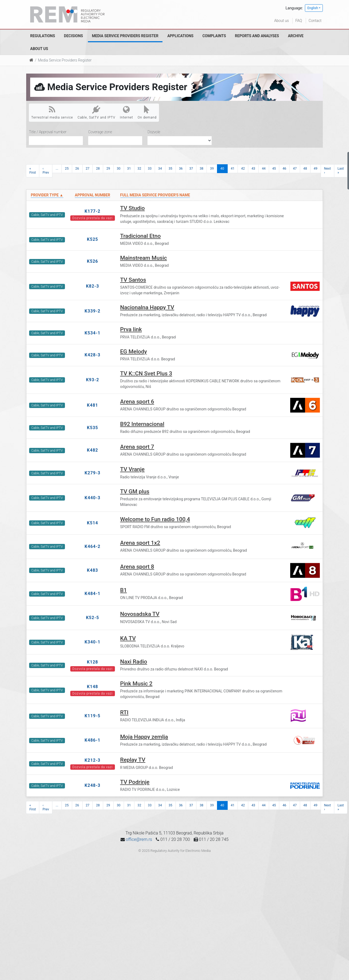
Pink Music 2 (136, 684)
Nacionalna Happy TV (147, 307)
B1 (124, 590)
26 (77, 169)
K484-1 (93, 594)
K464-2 (93, 546)
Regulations (43, 36)
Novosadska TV (140, 614)
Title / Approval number (48, 132)
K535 (92, 428)
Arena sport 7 (137, 447)
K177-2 (93, 211)
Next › (327, 171)
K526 (92, 261)
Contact (315, 21)
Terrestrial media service (52, 112)
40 (222, 169)
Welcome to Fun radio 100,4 (155, 519)
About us (282, 21)
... (57, 169)
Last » (341, 171)
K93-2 (93, 380)
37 (191, 169)
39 (212, 169)
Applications (180, 36)
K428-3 (93, 355)
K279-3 (93, 473)
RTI (124, 712)
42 (243, 169)
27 (88, 169)
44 (264, 169)
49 (316, 169)
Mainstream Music (144, 258)
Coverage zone (100, 132)
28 (98, 169)
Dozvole (154, 132)
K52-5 (93, 618)
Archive (296, 36)
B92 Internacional (142, 424)
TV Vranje (133, 469)
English (313, 8)
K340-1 (93, 642)
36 (181, 169)
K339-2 (93, 311)
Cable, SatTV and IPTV (96, 112)
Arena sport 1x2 (140, 543)
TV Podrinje (135, 782)
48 (305, 169)
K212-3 (93, 760)
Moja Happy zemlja (144, 737)
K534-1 (93, 333)
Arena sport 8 (137, 567)
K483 (92, 570)
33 (150, 169)
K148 (92, 687)
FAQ (299, 21)
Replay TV (133, 760)
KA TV (128, 638)
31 (129, 169)
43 (253, 169)
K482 (92, 450)
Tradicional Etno (141, 236)
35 (170, 169)
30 (119, 169)
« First (33, 171)
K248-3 (93, 785)
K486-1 (93, 740)
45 (274, 169)
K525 (92, 239)
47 (295, 169)
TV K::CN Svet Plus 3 (146, 373)
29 (108, 169)
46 (284, 169)
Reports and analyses (257, 36)
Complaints (214, 36)
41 (233, 169)
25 (67, 169)
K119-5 (93, 716)
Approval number (92, 195)
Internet (127, 112)
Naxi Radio (134, 662)
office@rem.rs (139, 839)
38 (201, 169)
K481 (92, 405)
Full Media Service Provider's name (155, 195)
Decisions (73, 36)
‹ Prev (46, 171)
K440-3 (93, 498)
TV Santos (133, 280)
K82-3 (93, 286)
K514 (92, 523)
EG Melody (134, 352)
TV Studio (133, 208)
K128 (92, 662)
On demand (147, 112)
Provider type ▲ (47, 195)
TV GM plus (135, 491)
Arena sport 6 (137, 402)
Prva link (131, 329)
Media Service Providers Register (125, 36)
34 (160, 169)
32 (139, 169)
